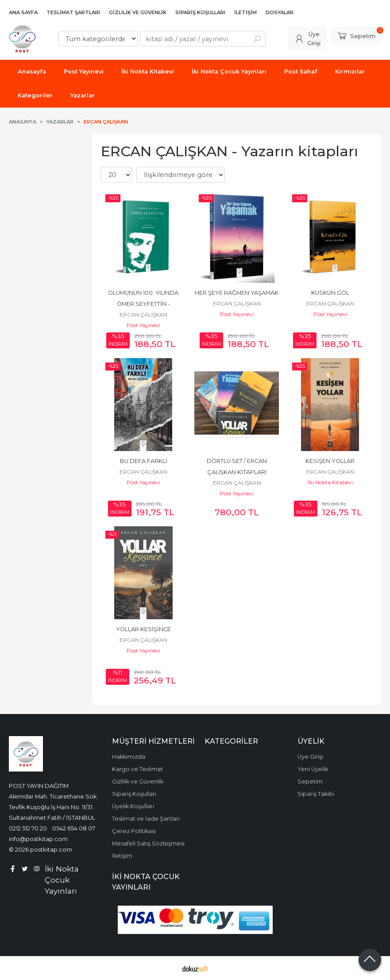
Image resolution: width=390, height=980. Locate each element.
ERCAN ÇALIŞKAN (143, 314)
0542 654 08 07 (74, 828)
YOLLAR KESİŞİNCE (143, 629)
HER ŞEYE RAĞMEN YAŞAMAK (237, 293)
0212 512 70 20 (28, 828)
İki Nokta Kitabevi (330, 482)
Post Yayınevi (143, 325)
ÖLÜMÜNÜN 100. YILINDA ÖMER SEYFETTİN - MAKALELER (144, 304)
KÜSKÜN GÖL (330, 293)
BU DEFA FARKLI (143, 461)
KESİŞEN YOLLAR (330, 461)
